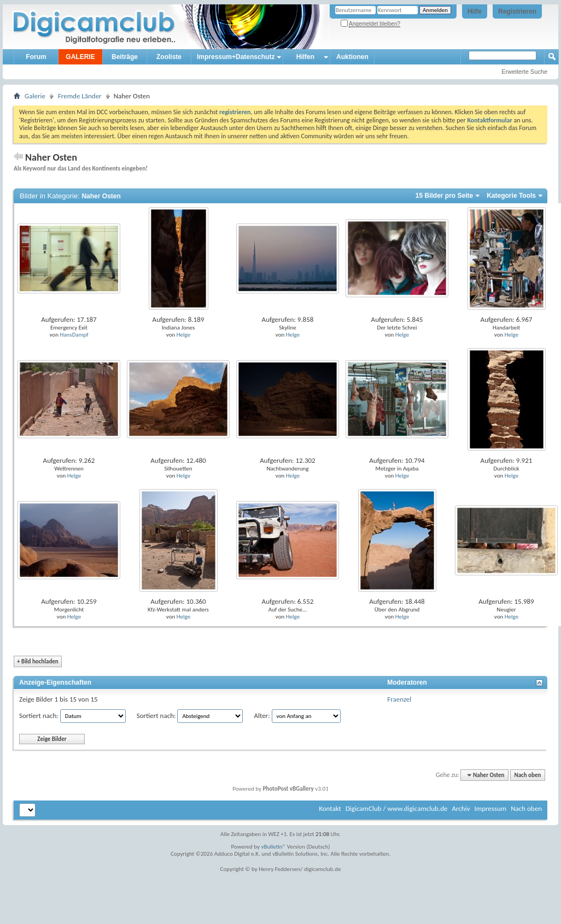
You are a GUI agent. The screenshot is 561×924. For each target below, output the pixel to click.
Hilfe (475, 11)
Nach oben (527, 775)
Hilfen (305, 57)
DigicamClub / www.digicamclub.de (397, 808)
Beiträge (125, 57)
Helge (183, 335)
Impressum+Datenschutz (236, 57)
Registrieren (517, 11)
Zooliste (169, 57)
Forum (36, 57)
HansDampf (74, 335)
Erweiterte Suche (524, 72)
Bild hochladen (38, 661)
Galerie (35, 96)
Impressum (490, 808)
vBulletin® (274, 847)
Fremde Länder (80, 96)
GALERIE (80, 57)
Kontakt (330, 808)
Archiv (461, 808)
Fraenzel (399, 699)
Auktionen (352, 57)
